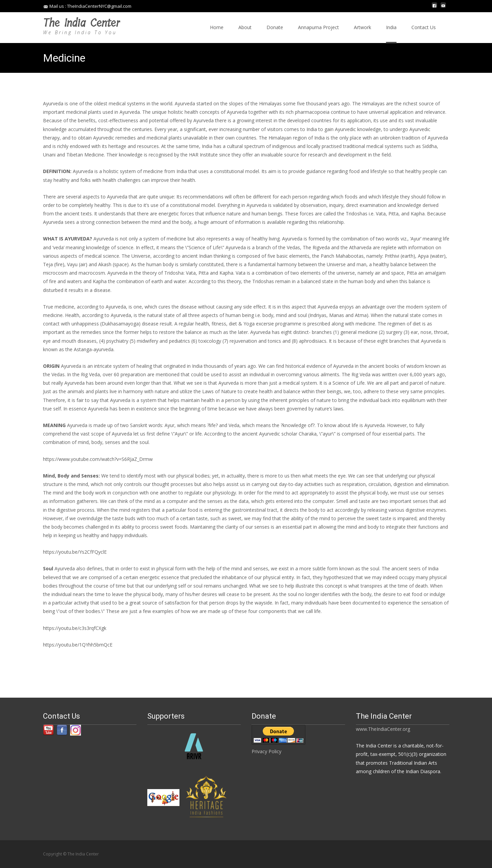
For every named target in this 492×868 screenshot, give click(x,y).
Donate (275, 33)
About (245, 33)
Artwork (362, 33)
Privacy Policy (266, 751)
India (391, 33)
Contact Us (424, 33)
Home (217, 33)
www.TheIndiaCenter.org (383, 729)
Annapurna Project (318, 33)
